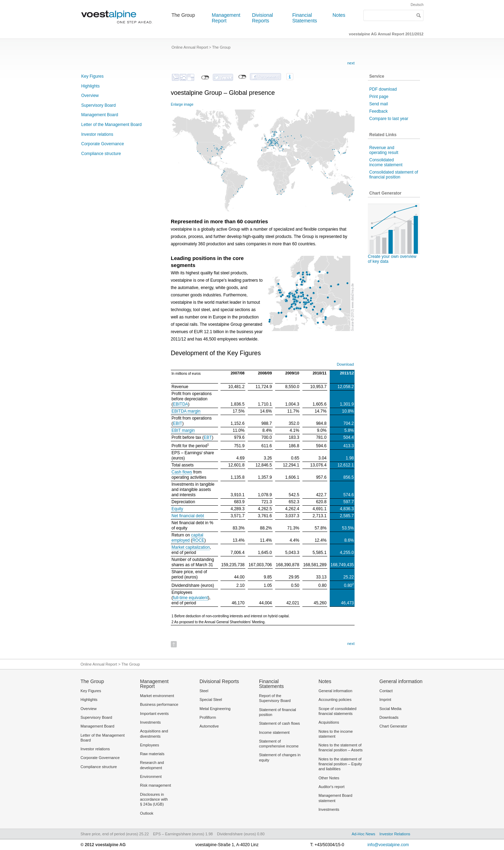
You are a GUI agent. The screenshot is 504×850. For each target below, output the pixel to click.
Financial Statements (305, 18)
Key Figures (92, 76)
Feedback (379, 111)
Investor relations (97, 134)
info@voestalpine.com (388, 845)
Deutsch (417, 5)
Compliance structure (101, 154)
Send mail (379, 104)
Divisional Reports (262, 18)
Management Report (226, 18)
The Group (183, 15)
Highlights (90, 86)
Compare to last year (389, 119)
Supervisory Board (99, 105)
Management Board (100, 115)
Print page (379, 97)
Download (345, 364)
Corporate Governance (103, 144)
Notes (339, 15)
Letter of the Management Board (111, 125)
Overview (90, 96)
